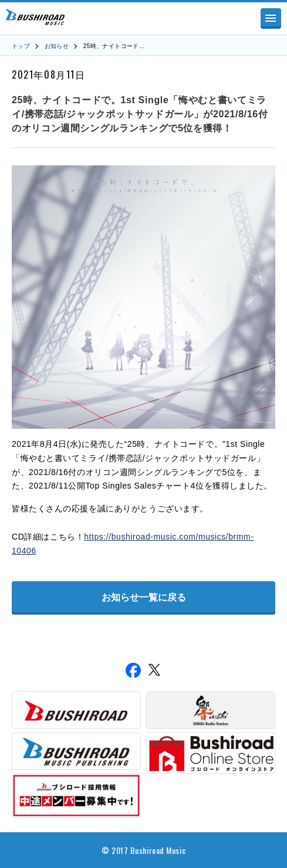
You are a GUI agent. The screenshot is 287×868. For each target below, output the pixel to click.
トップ (21, 46)
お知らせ (57, 46)
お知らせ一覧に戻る (144, 597)
